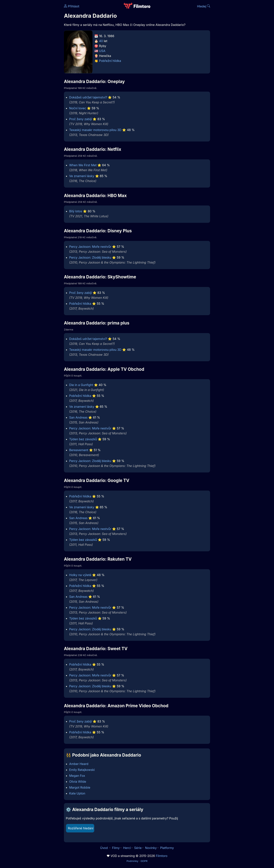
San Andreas (78, 417)
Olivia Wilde (78, 782)
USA (102, 51)
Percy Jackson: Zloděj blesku (90, 257)
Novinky (151, 848)
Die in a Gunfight (81, 385)
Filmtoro (162, 856)
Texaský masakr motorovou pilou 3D (95, 130)
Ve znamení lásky (82, 176)
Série (138, 848)
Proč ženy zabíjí (81, 119)
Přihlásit (72, 6)
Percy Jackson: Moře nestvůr (90, 247)
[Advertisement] (36, 59)
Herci (127, 848)
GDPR (144, 861)
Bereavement (79, 450)
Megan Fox (77, 776)
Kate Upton (77, 793)
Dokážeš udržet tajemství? (88, 97)
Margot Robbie (80, 787)
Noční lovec (78, 108)
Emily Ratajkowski (82, 770)
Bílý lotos (76, 211)
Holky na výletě (80, 575)
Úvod (104, 848)
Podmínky (132, 861)
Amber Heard (79, 764)
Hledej (204, 6)
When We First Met (83, 165)
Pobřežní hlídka (110, 61)
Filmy (116, 848)
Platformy (167, 848)
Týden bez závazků (83, 439)
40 (101, 41)
